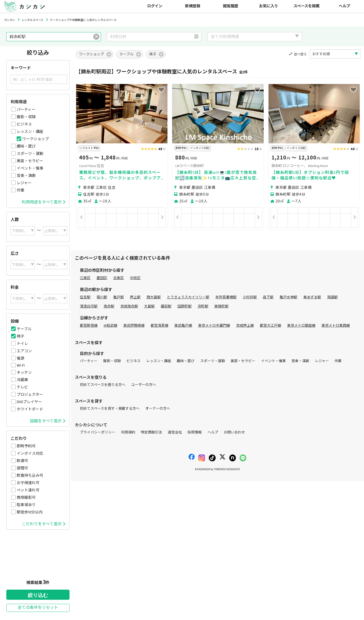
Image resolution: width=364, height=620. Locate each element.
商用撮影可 (26, 498)
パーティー (26, 110)
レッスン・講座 (30, 132)
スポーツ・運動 (30, 154)
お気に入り (269, 6)
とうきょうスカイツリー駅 (188, 297)
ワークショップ (36, 139)
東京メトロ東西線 (336, 326)
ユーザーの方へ (144, 385)
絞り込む (38, 595)
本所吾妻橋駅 (226, 297)
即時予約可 (26, 446)
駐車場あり (26, 505)
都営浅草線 (160, 326)
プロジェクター (30, 395)
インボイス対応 (30, 453)
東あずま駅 (312, 297)
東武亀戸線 (183, 326)
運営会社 (175, 432)
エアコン (24, 351)
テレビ (22, 387)
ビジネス (24, 124)
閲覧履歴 (231, 6)
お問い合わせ (234, 432)
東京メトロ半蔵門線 (214, 326)
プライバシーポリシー (98, 432)
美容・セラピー (30, 161)
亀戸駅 (119, 297)
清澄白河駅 (89, 306)
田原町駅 (185, 306)
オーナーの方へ (158, 409)
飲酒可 (22, 461)
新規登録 (193, 6)
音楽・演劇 (26, 176)
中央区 (135, 278)
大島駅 (149, 306)
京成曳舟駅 (129, 306)
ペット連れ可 (28, 490)
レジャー (24, 183)
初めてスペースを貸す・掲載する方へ (110, 409)
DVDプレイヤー (29, 402)
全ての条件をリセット (38, 608)
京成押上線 (245, 326)
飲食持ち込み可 (30, 476)
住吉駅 (85, 297)
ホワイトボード (30, 409)
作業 (20, 190)
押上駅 (135, 297)
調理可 (22, 468)
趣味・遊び (26, 146)
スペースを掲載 (306, 6)
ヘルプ (344, 6)
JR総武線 (110, 326)
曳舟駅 (109, 306)
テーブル (24, 329)
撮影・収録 (26, 117)
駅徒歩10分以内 (30, 512)
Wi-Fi (21, 365)
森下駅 (268, 297)
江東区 (85, 278)
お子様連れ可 (28, 483)
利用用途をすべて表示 (43, 202)
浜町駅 (203, 306)
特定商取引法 (151, 432)
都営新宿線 (89, 326)
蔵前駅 (166, 306)
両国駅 (332, 297)
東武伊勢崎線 (134, 326)
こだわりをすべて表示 (43, 524)
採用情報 (195, 432)
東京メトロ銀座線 (301, 326)
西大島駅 (154, 297)
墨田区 (102, 278)
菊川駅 (102, 297)
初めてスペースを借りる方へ (103, 385)
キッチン (24, 373)
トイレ (22, 344)
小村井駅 (250, 297)
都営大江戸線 (270, 326)
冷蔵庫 (22, 380)
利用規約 (128, 432)
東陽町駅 (221, 306)
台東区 (119, 278)
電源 (20, 358)
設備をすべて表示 (48, 421)
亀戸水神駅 (288, 297)
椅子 (20, 336)
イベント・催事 (30, 168)
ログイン (155, 6)
